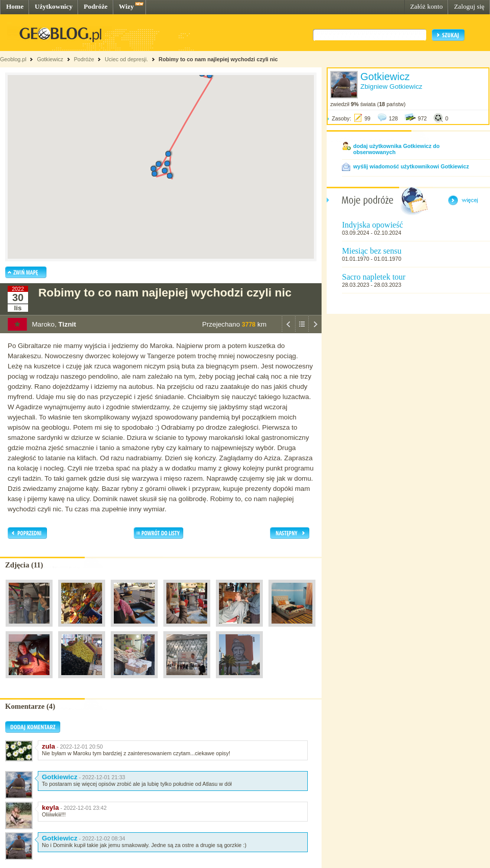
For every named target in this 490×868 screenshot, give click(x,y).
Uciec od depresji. (126, 59)
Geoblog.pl (13, 59)
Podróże (96, 6)
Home (15, 6)
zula (48, 746)
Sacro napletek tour (374, 277)
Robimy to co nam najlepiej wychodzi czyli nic (218, 59)
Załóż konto (426, 6)
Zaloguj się (469, 6)
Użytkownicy (54, 6)
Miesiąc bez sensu (372, 251)
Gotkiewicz (50, 59)
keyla (50, 808)
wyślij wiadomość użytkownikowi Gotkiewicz (411, 166)
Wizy (126, 6)
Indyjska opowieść (373, 225)
